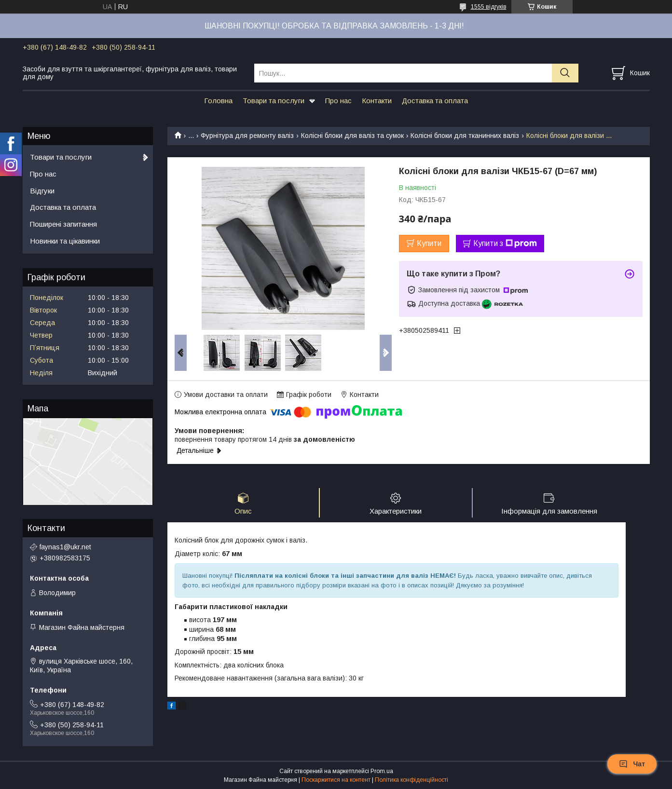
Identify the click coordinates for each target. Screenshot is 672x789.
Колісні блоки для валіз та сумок (352, 136)
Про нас (338, 101)
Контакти (377, 101)
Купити (429, 243)
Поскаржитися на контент (336, 780)
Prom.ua (382, 771)
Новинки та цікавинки (65, 241)
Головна (218, 101)
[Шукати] (565, 73)
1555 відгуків (489, 7)
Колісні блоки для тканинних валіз (465, 136)
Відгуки (42, 191)
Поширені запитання (63, 224)
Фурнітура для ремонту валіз (247, 136)
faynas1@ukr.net (65, 547)
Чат (632, 764)
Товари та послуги (274, 101)
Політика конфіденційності (411, 780)
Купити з (505, 244)
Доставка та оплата (435, 101)
